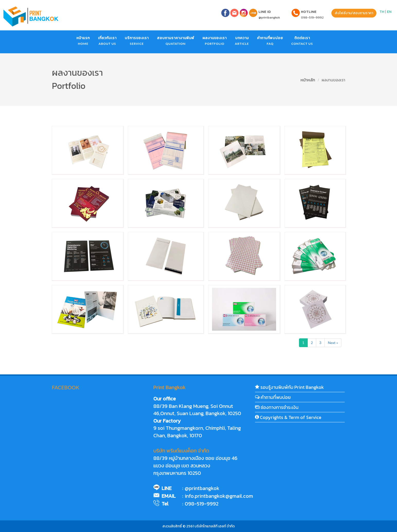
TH (382, 12)
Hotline (309, 12)
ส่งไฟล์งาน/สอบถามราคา (354, 13)
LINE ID (265, 12)
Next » (333, 343)
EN (389, 12)
